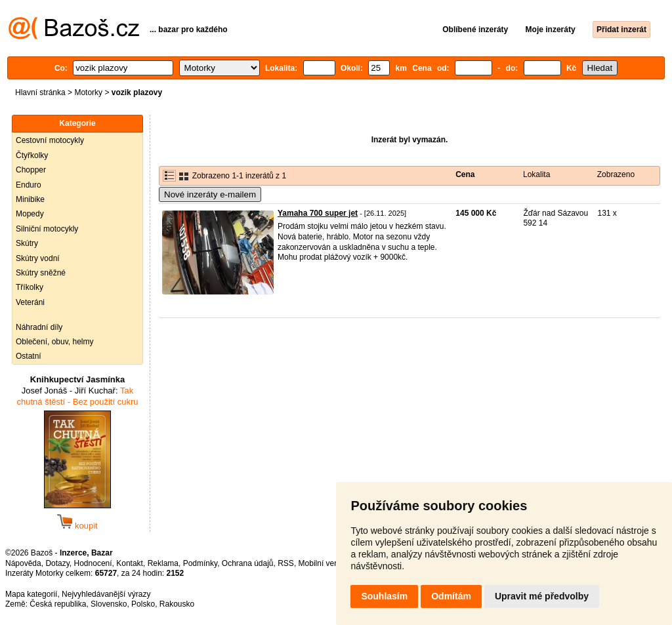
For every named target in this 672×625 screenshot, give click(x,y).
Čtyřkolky (32, 155)
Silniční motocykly (47, 229)
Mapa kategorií (31, 594)
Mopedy (30, 214)
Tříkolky (30, 287)
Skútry (27, 243)
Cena (465, 174)
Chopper (31, 170)
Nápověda (23, 563)
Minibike (30, 199)
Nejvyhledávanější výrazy (106, 594)
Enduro (29, 185)
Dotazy (57, 563)
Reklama (163, 563)
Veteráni (30, 302)
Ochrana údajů (248, 563)
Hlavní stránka (40, 92)
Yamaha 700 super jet (318, 213)
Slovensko (109, 604)
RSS (286, 563)
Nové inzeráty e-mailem (210, 194)
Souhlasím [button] (384, 596)
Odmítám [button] (451, 596)
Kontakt (130, 563)
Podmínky (200, 563)
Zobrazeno (616, 174)
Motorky (88, 92)
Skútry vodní (38, 258)
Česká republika (58, 604)
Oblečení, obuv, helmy (55, 342)
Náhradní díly (39, 327)
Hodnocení (93, 563)
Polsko (143, 604)
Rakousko (177, 604)
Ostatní (29, 356)
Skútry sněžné (41, 273)
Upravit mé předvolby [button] (542, 596)
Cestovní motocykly (50, 140)
